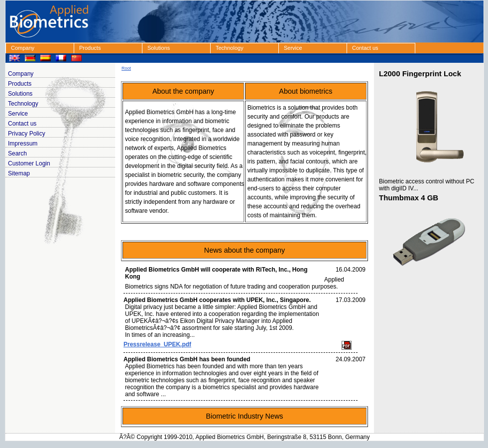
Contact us (365, 48)
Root (126, 68)
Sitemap (19, 173)
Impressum (23, 144)
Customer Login (29, 163)
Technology (230, 48)
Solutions (159, 48)
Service (293, 48)
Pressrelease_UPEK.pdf (157, 344)
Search (17, 153)
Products (90, 48)
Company (23, 48)
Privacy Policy (27, 134)
